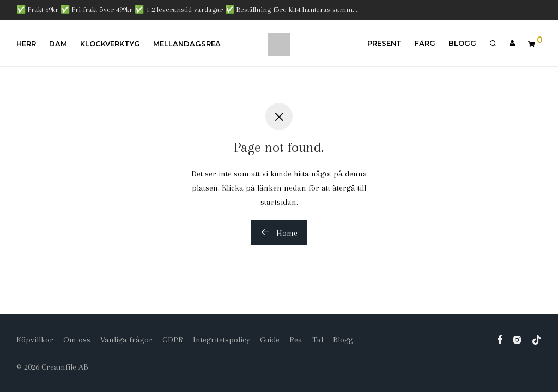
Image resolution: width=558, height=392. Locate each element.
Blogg (462, 43)
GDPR (173, 340)
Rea (296, 340)
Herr (26, 44)
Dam (58, 44)
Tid (318, 340)
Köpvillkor (35, 340)
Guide (270, 340)
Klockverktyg (110, 44)
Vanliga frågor (126, 340)
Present (384, 43)
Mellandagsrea (187, 44)
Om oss (77, 340)
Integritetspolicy (222, 340)
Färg (425, 43)
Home (279, 233)
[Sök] (493, 44)
